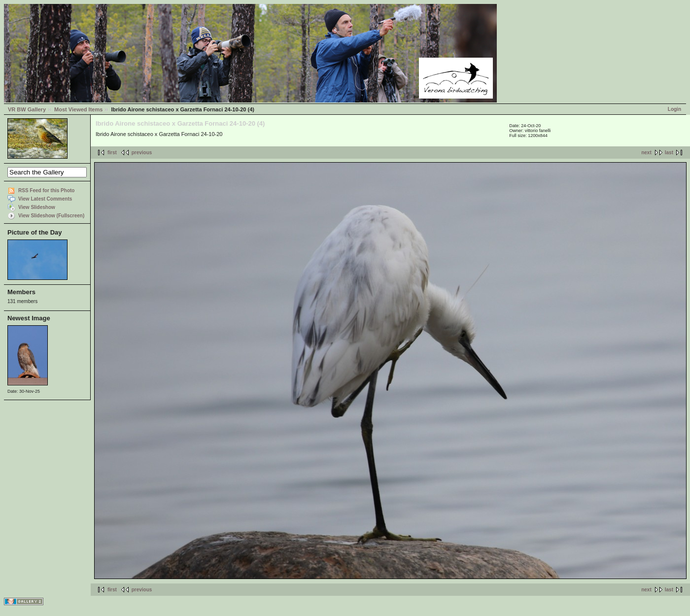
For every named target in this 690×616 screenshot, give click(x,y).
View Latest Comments (45, 199)
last (669, 153)
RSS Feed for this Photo (46, 190)
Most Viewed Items (78, 109)
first (112, 153)
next (646, 153)
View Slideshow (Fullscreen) (51, 216)
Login (674, 109)
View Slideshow (37, 207)
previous (142, 153)
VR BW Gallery (27, 109)
